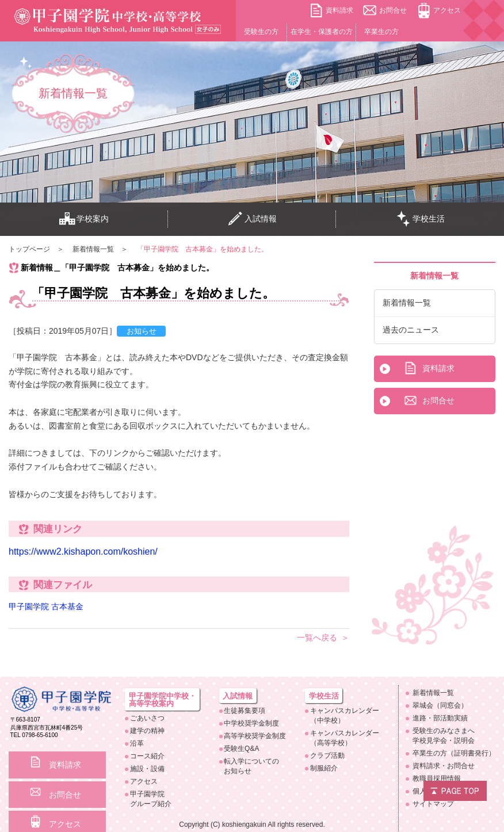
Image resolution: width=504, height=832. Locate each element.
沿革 (137, 743)
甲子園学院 (165, 799)
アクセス (447, 10)
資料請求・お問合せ (444, 766)
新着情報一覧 (407, 303)
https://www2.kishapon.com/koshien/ (83, 552)
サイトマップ (433, 804)
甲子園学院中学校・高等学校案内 (163, 700)
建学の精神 (147, 731)
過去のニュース (411, 330)
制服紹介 (324, 768)
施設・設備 (147, 769)
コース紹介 (147, 756)
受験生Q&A (241, 749)
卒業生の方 (381, 32)
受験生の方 (261, 32)
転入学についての (255, 767)
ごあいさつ (147, 718)
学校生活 (420, 219)
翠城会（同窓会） (440, 705)
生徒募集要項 (245, 711)
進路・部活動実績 (440, 718)
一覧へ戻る (317, 638)
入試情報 (252, 219)
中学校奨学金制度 (251, 723)
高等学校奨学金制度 (255, 736)
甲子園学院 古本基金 (46, 606)
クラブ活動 (327, 755)
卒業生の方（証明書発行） (454, 753)
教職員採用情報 (437, 778)
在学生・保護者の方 (322, 32)
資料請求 (339, 10)
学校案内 (84, 219)
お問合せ (393, 10)
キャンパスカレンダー (345, 716)
